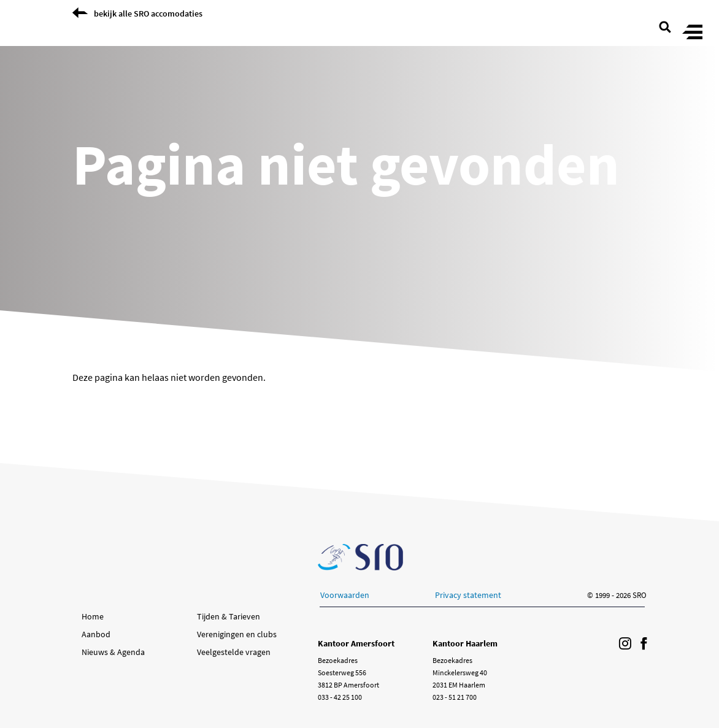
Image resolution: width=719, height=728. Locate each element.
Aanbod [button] (96, 634)
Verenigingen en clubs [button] (237, 634)
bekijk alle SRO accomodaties (148, 13)
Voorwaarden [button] (345, 595)
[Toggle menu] (692, 33)
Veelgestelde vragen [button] (234, 652)
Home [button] (93, 616)
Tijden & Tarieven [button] (229, 616)
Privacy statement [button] (468, 595)
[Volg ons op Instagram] (625, 644)
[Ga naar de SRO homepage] (360, 557)
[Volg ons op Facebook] (644, 644)
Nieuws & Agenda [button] (113, 652)
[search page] (665, 26)
